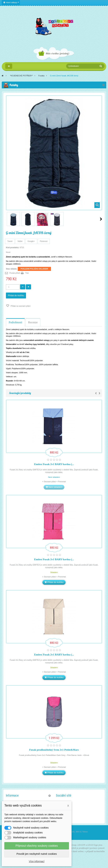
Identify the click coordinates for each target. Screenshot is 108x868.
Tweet (10, 241)
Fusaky (41, 76)
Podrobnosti (15, 322)
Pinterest (44, 241)
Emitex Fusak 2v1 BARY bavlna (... (54, 464)
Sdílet (20, 241)
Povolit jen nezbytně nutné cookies (37, 854)
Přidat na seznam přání (20, 306)
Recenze (33, 322)
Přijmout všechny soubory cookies (37, 846)
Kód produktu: (13, 247)
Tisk (27, 273)
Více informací (37, 861)
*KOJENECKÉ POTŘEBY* (22, 76)
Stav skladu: (12, 269)
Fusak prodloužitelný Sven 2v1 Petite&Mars (54, 750)
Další (101, 219)
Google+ (31, 241)
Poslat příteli (15, 273)
